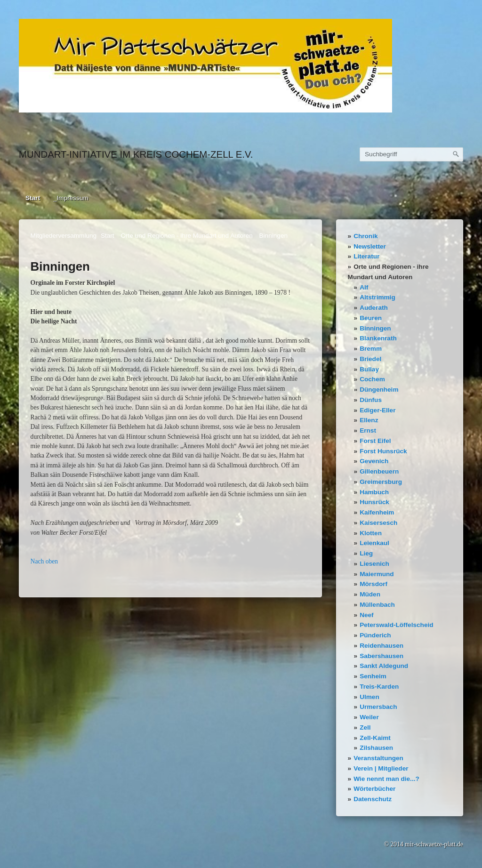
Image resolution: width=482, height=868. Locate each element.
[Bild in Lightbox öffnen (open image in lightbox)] (205, 66)
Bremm (371, 349)
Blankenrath (378, 338)
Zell (365, 727)
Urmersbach (378, 707)
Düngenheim (379, 390)
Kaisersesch (378, 523)
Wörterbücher (374, 789)
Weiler (369, 717)
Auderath (374, 308)
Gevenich (374, 461)
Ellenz (369, 420)
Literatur (366, 256)
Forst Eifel (375, 441)
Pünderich (375, 635)
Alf (364, 287)
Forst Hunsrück (383, 451)
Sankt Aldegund (384, 666)
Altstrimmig (378, 297)
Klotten (371, 533)
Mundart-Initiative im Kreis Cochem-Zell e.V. (136, 154)
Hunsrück (374, 502)
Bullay (369, 369)
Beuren (371, 318)
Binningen (375, 328)
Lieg (366, 553)
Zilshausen (376, 748)
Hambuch (374, 492)
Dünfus (371, 400)
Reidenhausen (382, 646)
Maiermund (377, 574)
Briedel (370, 359)
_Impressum (71, 198)
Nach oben (44, 561)
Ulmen (370, 697)
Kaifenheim (377, 512)
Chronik (366, 236)
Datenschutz (373, 799)
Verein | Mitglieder (381, 768)
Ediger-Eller (378, 410)
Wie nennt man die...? (386, 779)
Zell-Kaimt (375, 738)
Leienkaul (374, 543)
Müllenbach (377, 605)
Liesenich (374, 564)
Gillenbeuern (379, 471)
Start (33, 198)
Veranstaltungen (378, 758)
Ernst (368, 430)
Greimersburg (381, 482)
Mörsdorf (374, 584)
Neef (366, 615)
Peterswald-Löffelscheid (396, 625)
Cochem (372, 379)
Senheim (373, 676)
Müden (370, 594)
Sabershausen (382, 656)
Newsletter (370, 246)
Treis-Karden (379, 687)
